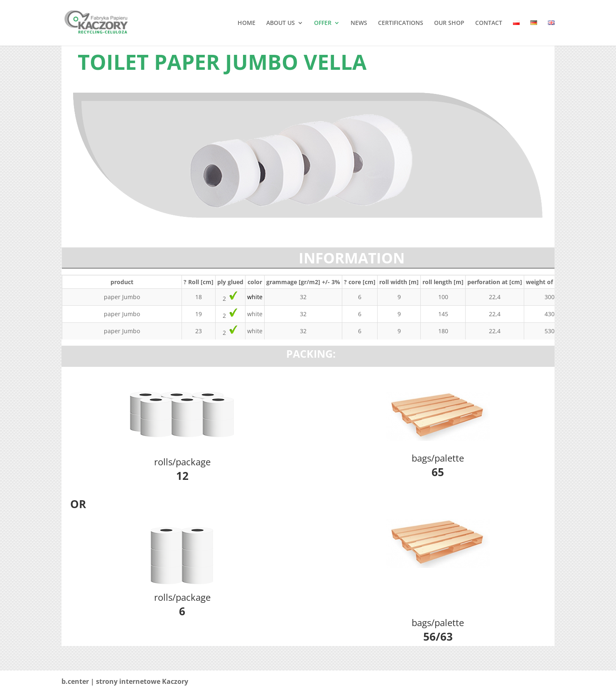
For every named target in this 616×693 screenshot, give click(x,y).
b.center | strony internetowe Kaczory (125, 681)
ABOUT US (281, 23)
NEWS (359, 23)
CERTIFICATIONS (401, 23)
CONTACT (489, 23)
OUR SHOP (449, 23)
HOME (247, 23)
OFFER (323, 23)
